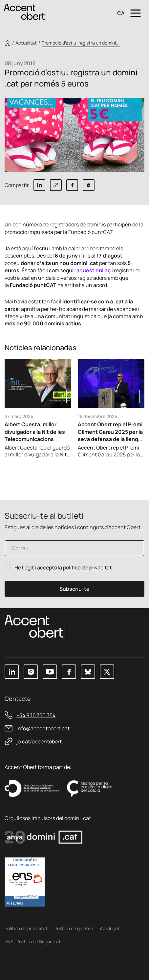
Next (137, 471)
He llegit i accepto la (63, 568)
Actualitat (26, 43)
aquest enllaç (94, 270)
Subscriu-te (74, 589)
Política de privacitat (26, 928)
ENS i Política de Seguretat (33, 942)
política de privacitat (87, 567)
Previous (119, 471)
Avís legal (109, 928)
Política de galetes (74, 928)
